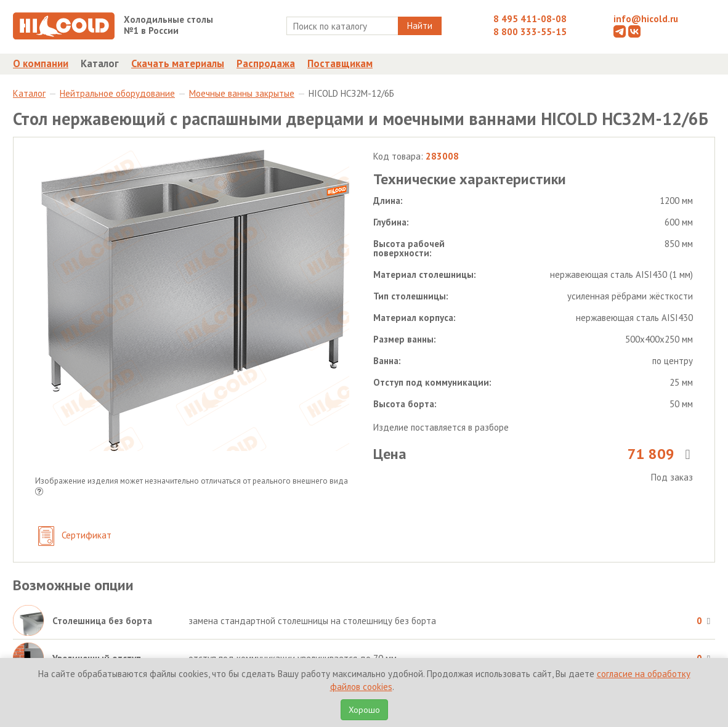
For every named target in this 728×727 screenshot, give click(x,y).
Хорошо (364, 710)
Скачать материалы (178, 63)
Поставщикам (340, 63)
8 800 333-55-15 (530, 32)
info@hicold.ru (646, 19)
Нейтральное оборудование (117, 93)
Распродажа (266, 63)
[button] (39, 493)
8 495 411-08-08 (530, 19)
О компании (41, 63)
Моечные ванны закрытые (242, 93)
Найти (420, 26)
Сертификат (75, 536)
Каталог (100, 63)
